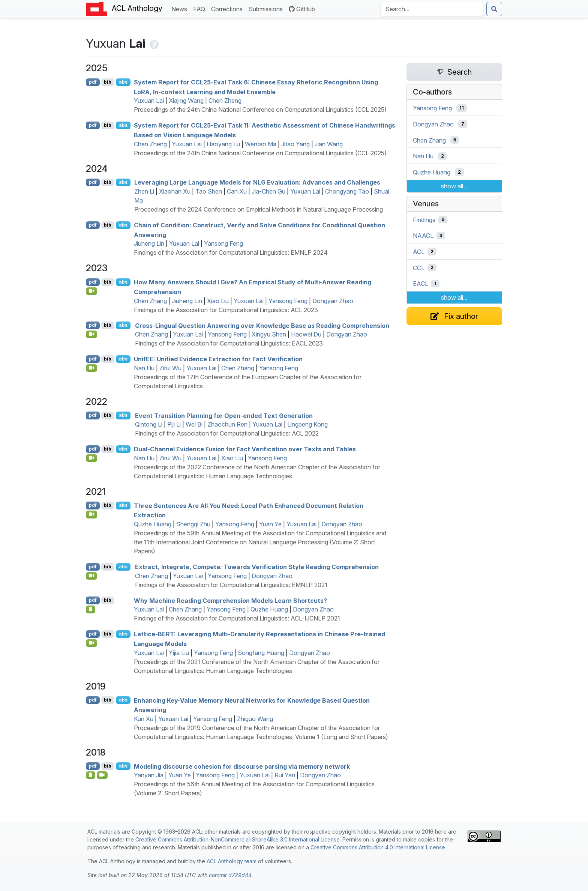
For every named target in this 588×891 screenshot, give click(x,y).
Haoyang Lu (223, 144)
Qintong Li (149, 424)
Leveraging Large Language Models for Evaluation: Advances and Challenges (257, 182)
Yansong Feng (223, 243)
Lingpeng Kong (307, 424)
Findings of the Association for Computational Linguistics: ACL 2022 (227, 433)
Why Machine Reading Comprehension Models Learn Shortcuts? (230, 600)
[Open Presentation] (91, 775)
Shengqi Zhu (193, 524)
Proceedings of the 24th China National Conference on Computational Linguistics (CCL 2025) (260, 110)
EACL (421, 284)
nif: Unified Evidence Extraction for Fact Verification (218, 359)
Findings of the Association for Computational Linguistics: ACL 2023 (226, 310)
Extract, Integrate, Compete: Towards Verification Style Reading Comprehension (257, 567)
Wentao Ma (261, 144)
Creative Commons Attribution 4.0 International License (378, 847)
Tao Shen (209, 191)
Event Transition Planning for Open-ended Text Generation (224, 415)
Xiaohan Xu (175, 191)
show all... (454, 186)
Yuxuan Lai (149, 101)
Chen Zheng (225, 101)
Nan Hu (144, 368)
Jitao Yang (295, 144)
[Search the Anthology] (432, 9)
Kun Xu (144, 719)
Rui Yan (285, 775)
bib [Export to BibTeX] (108, 82)
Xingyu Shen (269, 334)
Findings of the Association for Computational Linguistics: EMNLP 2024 (231, 252)
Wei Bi (194, 424)
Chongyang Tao (347, 191)
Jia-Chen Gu (268, 191)
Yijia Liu (179, 653)
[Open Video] (91, 291)
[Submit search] (494, 9)
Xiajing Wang (186, 101)
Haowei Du (306, 334)
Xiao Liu (218, 301)
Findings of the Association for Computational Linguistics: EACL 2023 (229, 343)
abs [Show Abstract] (123, 82)
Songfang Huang (261, 653)
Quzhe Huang (153, 524)
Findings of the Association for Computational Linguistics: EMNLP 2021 (231, 585)
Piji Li (174, 424)
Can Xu (237, 191)
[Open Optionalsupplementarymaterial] (91, 609)
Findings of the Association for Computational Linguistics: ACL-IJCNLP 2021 (237, 618)
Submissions (267, 8)
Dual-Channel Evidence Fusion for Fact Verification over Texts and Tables (245, 449)
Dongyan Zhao (333, 301)
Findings (424, 219)
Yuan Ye (270, 524)
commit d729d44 (230, 875)
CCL (419, 267)
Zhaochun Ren (227, 424)
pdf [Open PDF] (93, 82)
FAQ (201, 8)
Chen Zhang (150, 301)
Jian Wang (329, 144)
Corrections (228, 8)
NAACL (423, 236)
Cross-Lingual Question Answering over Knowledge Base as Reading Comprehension (262, 325)
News (181, 8)
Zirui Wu (170, 368)
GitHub (302, 9)
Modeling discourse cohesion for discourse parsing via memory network (242, 766)
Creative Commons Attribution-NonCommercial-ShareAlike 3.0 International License (238, 839)
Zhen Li (144, 191)
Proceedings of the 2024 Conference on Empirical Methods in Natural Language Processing (259, 209)
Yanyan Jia (149, 775)
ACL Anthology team (232, 861)
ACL (419, 252)
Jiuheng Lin (149, 243)
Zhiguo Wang (255, 719)
